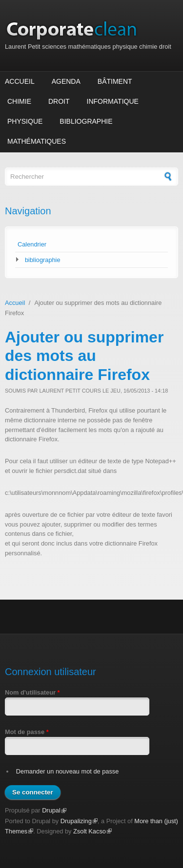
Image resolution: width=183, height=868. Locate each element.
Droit (59, 101)
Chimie (19, 101)
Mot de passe (27, 732)
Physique (25, 121)
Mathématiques (37, 141)
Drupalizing (79, 821)
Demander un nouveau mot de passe (68, 771)
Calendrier (32, 244)
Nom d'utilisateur (32, 692)
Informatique (113, 101)
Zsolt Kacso (92, 831)
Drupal (54, 810)
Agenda (66, 81)
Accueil (20, 81)
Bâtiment (115, 81)
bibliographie (43, 260)
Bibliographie (86, 121)
